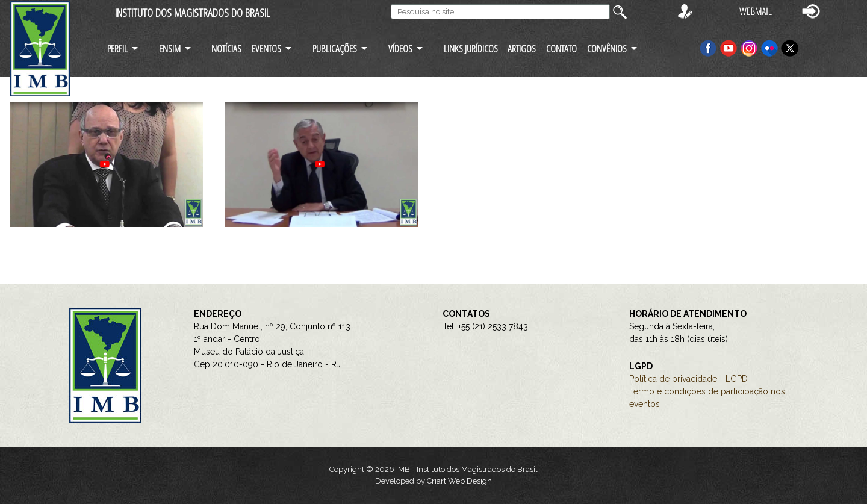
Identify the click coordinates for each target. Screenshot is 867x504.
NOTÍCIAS (226, 48)
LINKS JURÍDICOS (471, 48)
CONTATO (561, 48)
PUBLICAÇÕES (335, 48)
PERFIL (117, 48)
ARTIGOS (522, 48)
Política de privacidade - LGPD (688, 379)
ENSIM (170, 48)
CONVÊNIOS (607, 48)
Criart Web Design (459, 481)
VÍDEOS (400, 48)
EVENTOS (266, 48)
